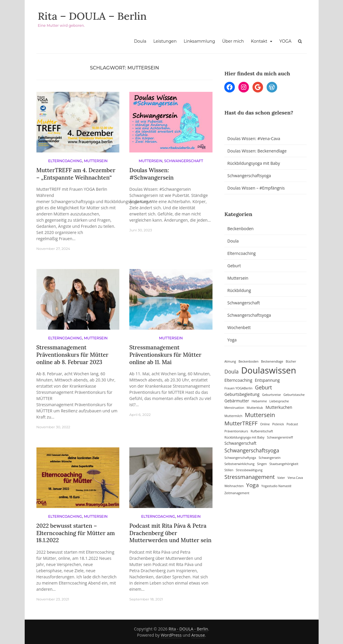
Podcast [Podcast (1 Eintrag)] (292, 424)
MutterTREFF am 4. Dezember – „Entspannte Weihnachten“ (76, 174)
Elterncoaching (65, 161)
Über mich (233, 41)
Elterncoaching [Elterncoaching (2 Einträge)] (238, 380)
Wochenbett (239, 327)
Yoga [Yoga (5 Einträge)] (253, 485)
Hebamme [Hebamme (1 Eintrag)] (259, 401)
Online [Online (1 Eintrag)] (265, 424)
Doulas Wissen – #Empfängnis (256, 188)
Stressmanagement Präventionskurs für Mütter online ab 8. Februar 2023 (72, 355)
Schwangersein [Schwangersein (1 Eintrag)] (270, 458)
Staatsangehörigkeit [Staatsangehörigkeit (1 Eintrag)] (284, 464)
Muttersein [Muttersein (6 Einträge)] (260, 415)
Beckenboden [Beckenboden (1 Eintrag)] (248, 361)
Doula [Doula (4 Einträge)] (231, 371)
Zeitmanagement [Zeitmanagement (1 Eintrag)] (237, 493)
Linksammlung (199, 41)
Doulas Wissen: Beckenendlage (257, 151)
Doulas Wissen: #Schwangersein (152, 174)
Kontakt (259, 41)
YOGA (285, 41)
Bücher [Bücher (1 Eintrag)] (291, 361)
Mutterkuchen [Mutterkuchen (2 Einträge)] (279, 407)
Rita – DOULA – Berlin (93, 16)
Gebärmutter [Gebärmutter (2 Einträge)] (237, 401)
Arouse (198, 635)
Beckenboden (240, 229)
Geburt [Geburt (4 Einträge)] (264, 387)
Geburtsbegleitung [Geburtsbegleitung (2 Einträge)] (242, 394)
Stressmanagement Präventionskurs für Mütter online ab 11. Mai (165, 355)
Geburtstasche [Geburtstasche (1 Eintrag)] (294, 395)
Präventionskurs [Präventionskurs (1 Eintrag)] (236, 431)
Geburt (234, 266)
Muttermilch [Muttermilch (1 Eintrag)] (233, 416)
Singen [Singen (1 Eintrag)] (262, 464)
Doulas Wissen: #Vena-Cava (254, 138)
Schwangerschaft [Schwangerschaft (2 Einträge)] (240, 443)
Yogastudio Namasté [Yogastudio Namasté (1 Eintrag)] (276, 486)
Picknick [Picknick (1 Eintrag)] (278, 424)
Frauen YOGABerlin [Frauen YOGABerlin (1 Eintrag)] (238, 388)
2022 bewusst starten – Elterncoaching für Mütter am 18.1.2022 (76, 533)
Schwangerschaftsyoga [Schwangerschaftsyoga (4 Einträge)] (252, 450)
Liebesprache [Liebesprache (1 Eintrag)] (279, 401)
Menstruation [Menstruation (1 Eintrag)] (234, 408)
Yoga (232, 340)
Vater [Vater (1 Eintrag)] (281, 478)
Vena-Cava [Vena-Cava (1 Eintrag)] (295, 478)
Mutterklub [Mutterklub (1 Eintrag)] (255, 408)
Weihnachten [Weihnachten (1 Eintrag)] (234, 486)
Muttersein (96, 161)
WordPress (171, 635)
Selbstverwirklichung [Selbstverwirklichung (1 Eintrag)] (239, 464)
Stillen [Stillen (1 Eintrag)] (229, 470)
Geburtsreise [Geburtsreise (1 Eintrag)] (271, 395)
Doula (140, 41)
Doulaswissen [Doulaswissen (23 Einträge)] (268, 370)
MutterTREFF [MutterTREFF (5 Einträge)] (241, 423)
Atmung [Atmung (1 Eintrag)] (230, 361)
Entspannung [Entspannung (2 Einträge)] (267, 380)
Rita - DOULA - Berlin (188, 629)
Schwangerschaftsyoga (249, 176)
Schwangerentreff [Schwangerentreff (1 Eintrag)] (280, 437)
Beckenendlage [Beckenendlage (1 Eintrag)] (272, 361)
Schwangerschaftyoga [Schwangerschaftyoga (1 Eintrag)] (240, 458)
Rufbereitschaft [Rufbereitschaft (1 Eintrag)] (262, 431)
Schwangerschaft (184, 161)
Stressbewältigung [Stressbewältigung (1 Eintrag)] (249, 470)
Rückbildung (239, 290)
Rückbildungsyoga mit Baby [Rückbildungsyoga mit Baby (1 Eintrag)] (244, 437)
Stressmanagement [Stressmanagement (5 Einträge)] (249, 477)
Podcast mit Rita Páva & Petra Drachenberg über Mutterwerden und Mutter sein (170, 533)
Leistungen (165, 41)
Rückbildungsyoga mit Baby (254, 163)
